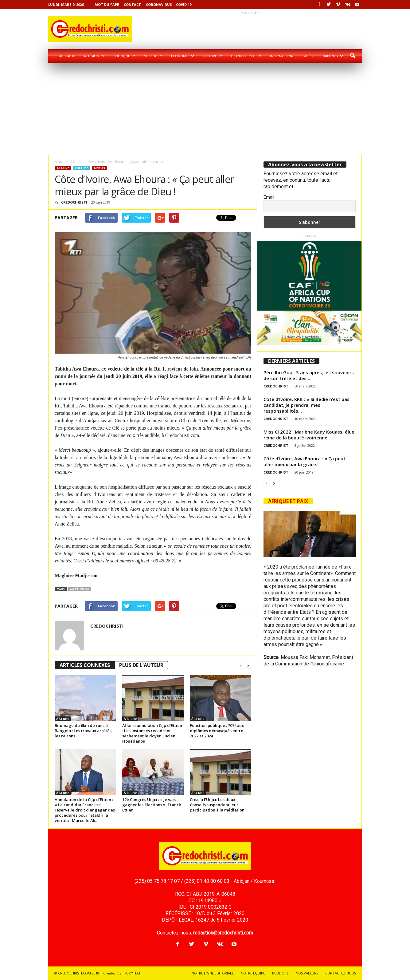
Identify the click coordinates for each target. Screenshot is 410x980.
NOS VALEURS (307, 973)
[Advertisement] (205, 109)
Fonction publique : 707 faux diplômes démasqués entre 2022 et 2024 (217, 731)
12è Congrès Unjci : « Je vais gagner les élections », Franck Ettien (152, 805)
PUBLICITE (280, 973)
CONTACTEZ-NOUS (341, 973)
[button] (353, 56)
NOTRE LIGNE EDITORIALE (213, 973)
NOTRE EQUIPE (253, 973)
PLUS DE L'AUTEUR (141, 665)
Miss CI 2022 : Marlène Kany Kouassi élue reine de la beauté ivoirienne (309, 435)
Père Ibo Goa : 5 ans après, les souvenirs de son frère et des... (309, 375)
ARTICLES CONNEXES (85, 665)
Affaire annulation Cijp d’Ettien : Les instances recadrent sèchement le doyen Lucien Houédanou (152, 733)
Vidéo (308, 56)
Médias (100, 168)
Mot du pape (107, 4)
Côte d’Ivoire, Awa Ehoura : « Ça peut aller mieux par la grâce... (305, 461)
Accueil (60, 162)
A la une (76, 162)
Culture (213, 56)
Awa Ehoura (80, 589)
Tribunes (333, 56)
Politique (124, 56)
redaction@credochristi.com (223, 933)
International (282, 56)
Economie (183, 56)
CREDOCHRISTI (74, 202)
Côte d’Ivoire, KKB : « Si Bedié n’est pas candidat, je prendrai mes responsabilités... (307, 405)
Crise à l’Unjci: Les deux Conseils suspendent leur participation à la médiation (217, 805)
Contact (132, 4)
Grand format (246, 56)
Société (153, 56)
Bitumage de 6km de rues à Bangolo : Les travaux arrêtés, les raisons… (84, 731)
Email (269, 197)
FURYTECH (133, 973)
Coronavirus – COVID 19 (169, 4)
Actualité (67, 56)
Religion (94, 56)
